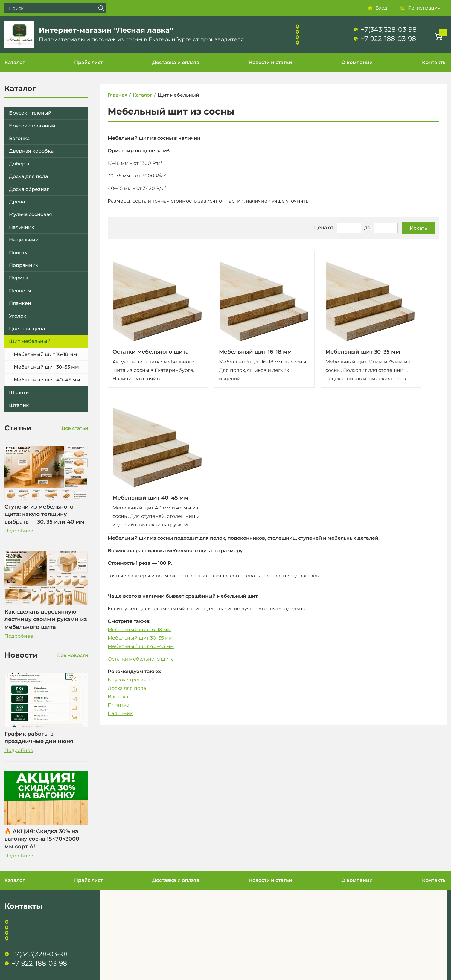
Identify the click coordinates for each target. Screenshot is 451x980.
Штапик (19, 405)
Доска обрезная (29, 189)
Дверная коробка (31, 151)
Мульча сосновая (31, 214)
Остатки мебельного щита (151, 352)
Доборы (19, 164)
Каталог (15, 62)
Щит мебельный (30, 341)
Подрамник (24, 265)
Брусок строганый (32, 126)
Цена (320, 227)
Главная (118, 95)
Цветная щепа (27, 329)
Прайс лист (89, 62)
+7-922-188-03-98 (388, 39)
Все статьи (75, 428)
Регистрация (424, 8)
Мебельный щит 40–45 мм (47, 380)
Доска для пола (28, 176)
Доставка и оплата (176, 62)
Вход (381, 8)
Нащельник (24, 240)
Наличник (22, 227)
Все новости (73, 655)
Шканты (19, 393)
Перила (19, 278)
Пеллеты (20, 291)
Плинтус (20, 253)
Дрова (17, 202)
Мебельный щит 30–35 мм (46, 367)
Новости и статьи (270, 62)
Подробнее (19, 531)
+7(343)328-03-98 (388, 29)
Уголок (18, 316)
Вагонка (19, 138)
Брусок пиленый (30, 113)
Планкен (20, 303)
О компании (357, 62)
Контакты (434, 62)
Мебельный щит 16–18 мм (45, 354)
